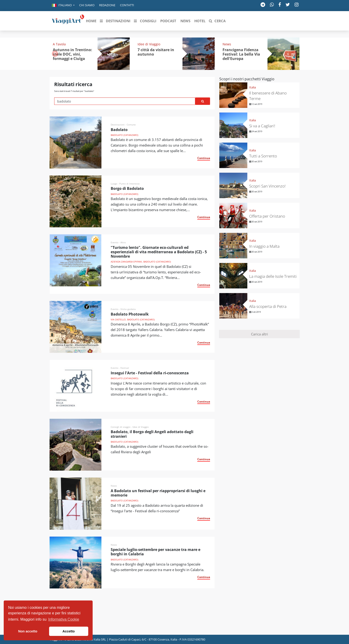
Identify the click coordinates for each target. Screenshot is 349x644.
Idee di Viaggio (149, 44)
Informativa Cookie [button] (64, 619)
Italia (253, 87)
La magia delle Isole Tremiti (273, 276)
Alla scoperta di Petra (268, 306)
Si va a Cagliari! (262, 126)
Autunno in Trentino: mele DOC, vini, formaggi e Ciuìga (72, 54)
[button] (63, 6)
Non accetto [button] (28, 631)
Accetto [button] (69, 631)
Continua (204, 158)
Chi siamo (87, 5)
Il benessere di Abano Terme (268, 96)
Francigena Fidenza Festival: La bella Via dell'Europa (241, 54)
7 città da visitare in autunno (156, 52)
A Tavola (59, 44)
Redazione (107, 5)
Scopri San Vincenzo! (267, 186)
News (227, 44)
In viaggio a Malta (264, 246)
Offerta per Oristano (267, 216)
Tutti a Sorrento (263, 156)
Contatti (127, 5)
